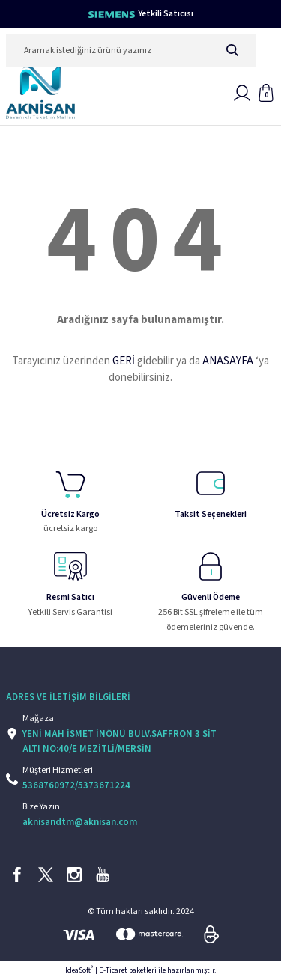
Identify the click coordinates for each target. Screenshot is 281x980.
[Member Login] (242, 93)
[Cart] (266, 93)
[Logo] (40, 93)
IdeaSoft (79, 970)
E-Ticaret (113, 970)
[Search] (131, 50)
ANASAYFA (228, 361)
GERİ (124, 361)
